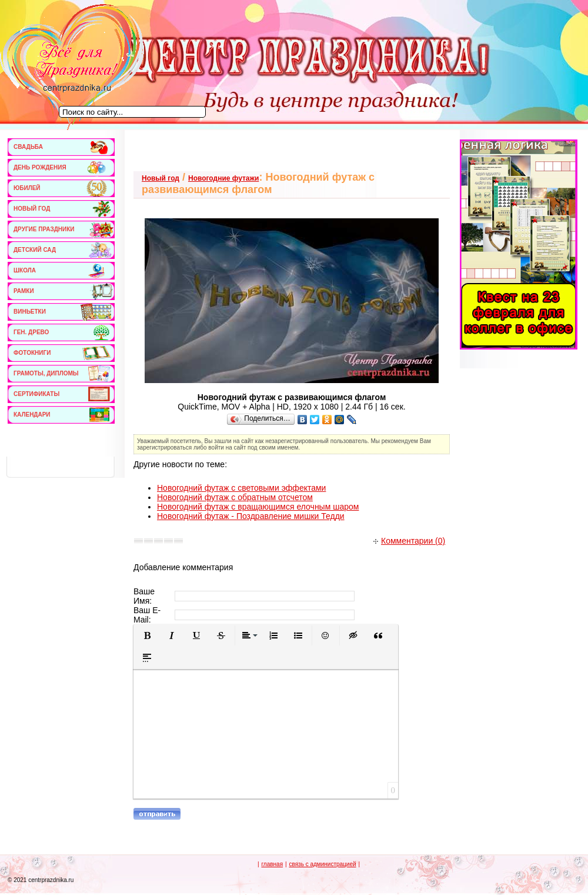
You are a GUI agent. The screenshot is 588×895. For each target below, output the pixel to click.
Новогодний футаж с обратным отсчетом (235, 497)
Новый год (161, 178)
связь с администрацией (322, 864)
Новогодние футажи (223, 178)
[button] (147, 636)
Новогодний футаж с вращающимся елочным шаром (258, 507)
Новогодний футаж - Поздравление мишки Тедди (251, 516)
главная (272, 864)
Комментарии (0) (409, 541)
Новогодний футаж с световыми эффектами (241, 488)
